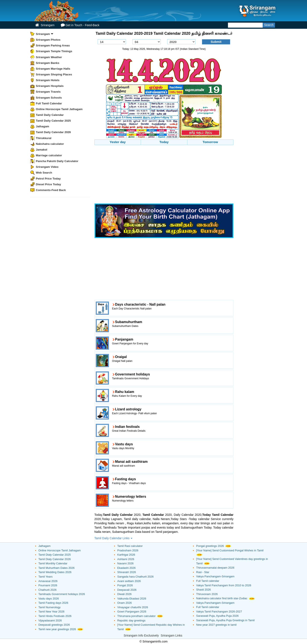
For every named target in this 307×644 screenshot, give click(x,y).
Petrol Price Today (48, 179)
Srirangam (45, 25)
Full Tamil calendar (208, 581)
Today (164, 142)
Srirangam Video (47, 167)
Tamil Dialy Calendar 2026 (55, 559)
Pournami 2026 (48, 585)
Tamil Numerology (49, 607)
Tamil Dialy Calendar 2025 (55, 555)
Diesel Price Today (48, 184)
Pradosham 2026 (128, 550)
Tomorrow (210, 142)
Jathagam (43, 126)
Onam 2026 (125, 603)
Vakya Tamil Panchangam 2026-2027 (219, 612)
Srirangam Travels (48, 92)
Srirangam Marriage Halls (53, 69)
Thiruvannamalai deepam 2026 (215, 568)
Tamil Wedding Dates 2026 (55, 572)
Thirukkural (44, 138)
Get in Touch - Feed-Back (80, 25)
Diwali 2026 (124, 594)
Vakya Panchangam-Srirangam (215, 576)
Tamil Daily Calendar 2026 (53, 132)
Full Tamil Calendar (49, 103)
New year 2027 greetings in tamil (216, 625)
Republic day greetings (131, 620)
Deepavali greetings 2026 (54, 625)
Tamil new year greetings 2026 (57, 629)
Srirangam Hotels (48, 80)
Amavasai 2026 (48, 581)
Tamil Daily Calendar (50, 115)
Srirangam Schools (49, 98)
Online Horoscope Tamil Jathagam (59, 109)
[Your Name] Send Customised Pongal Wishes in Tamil (230, 550)
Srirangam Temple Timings (54, 51)
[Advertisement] (164, 175)
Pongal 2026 (125, 585)
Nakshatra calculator (50, 144)
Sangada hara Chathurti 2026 (135, 577)
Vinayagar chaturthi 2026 (133, 607)
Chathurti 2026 (47, 590)
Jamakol (42, 150)
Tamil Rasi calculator (130, 546)
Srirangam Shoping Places (54, 74)
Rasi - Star (203, 572)
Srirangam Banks (48, 63)
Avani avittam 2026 (129, 581)
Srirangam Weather (49, 57)
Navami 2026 (125, 563)
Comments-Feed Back (51, 190)
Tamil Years (45, 577)
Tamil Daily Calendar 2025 (53, 121)
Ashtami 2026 (126, 559)
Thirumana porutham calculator (136, 616)
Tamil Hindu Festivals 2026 (55, 616)
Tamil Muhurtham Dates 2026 (56, 568)
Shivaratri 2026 (127, 572)
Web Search (44, 173)
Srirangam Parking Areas (53, 45)
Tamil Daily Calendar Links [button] (114, 538)
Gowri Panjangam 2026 (132, 612)
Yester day (118, 142)
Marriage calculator (49, 155)
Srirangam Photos (48, 40)
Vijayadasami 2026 (50, 620)
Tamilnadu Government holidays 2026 (62, 594)
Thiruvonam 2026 (207, 594)
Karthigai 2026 (126, 555)
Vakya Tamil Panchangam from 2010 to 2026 (224, 585)
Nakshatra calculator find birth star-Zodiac (222, 598)
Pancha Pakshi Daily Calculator (57, 161)
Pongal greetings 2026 (210, 546)
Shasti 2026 (203, 590)
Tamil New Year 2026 (51, 612)
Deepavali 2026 (127, 590)
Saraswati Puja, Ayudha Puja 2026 (217, 616)
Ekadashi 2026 (126, 568)
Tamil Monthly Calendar (53, 563)
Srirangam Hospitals (50, 86)
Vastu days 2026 (49, 599)
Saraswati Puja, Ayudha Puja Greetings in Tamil (225, 620)
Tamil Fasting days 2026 (53, 603)
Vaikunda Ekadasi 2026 (132, 599)
